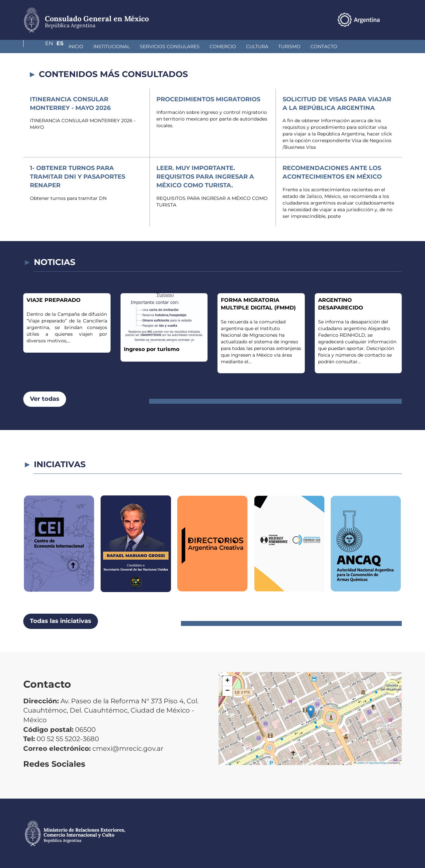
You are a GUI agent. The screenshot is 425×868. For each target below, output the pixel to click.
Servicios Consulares (134, 46)
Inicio (41, 46)
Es (398, 19)
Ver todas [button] (45, 399)
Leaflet (359, 763)
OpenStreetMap (378, 763)
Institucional (76, 46)
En (385, 19)
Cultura (222, 46)
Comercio (188, 46)
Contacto (289, 46)
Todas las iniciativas (61, 621)
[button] (311, 712)
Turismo (254, 46)
